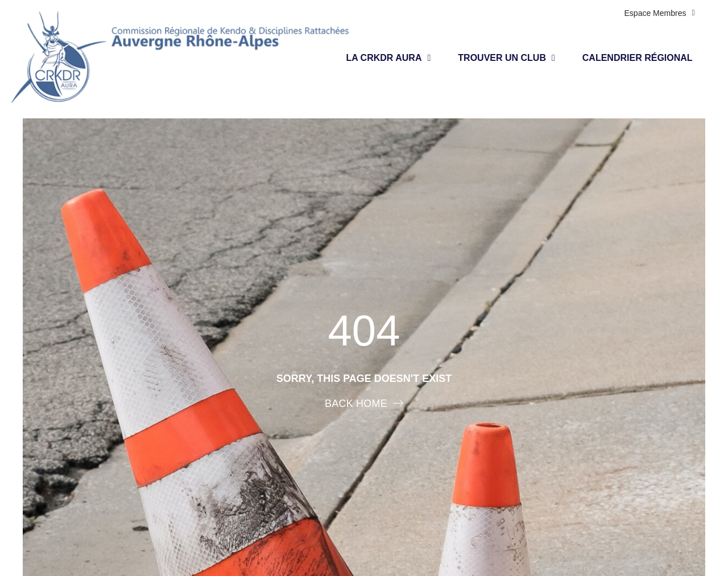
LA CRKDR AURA (388, 58)
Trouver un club (506, 58)
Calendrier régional (638, 58)
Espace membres (660, 13)
